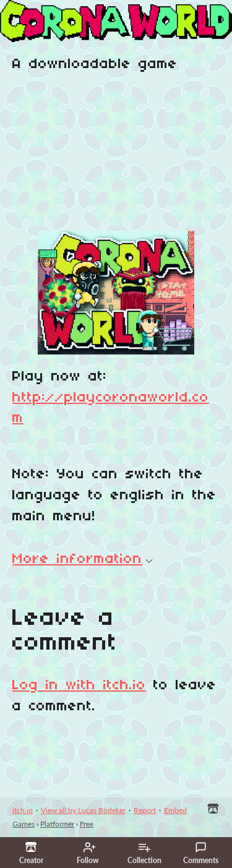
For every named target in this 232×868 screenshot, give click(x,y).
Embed (175, 810)
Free (87, 824)
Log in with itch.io (79, 685)
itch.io (23, 810)
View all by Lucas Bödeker (83, 810)
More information (83, 559)
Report (145, 810)
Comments (201, 853)
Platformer (57, 824)
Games (24, 824)
